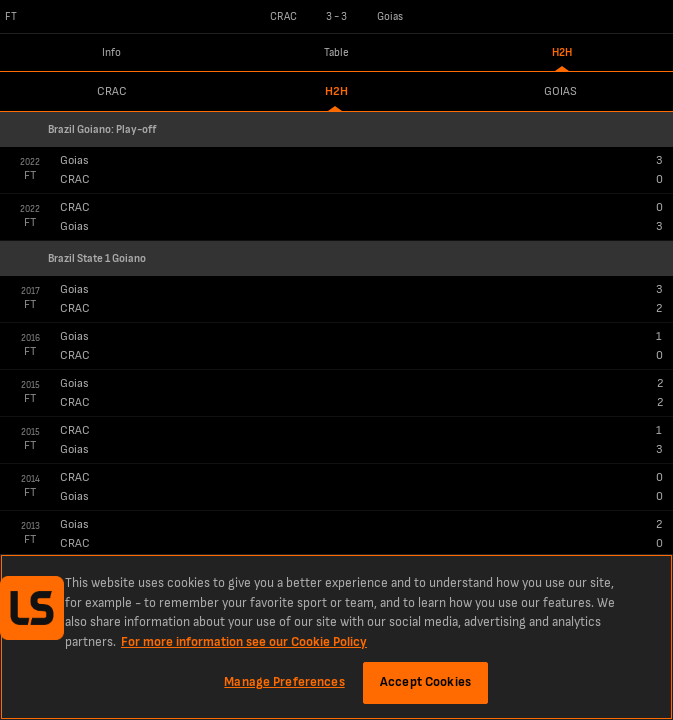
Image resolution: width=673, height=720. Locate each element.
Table (336, 52)
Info (111, 52)
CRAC (112, 91)
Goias (560, 91)
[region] (336, 637)
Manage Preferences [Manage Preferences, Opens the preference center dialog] (284, 682)
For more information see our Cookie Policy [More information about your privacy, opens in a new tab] (244, 642)
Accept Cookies (425, 682)
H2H (562, 52)
